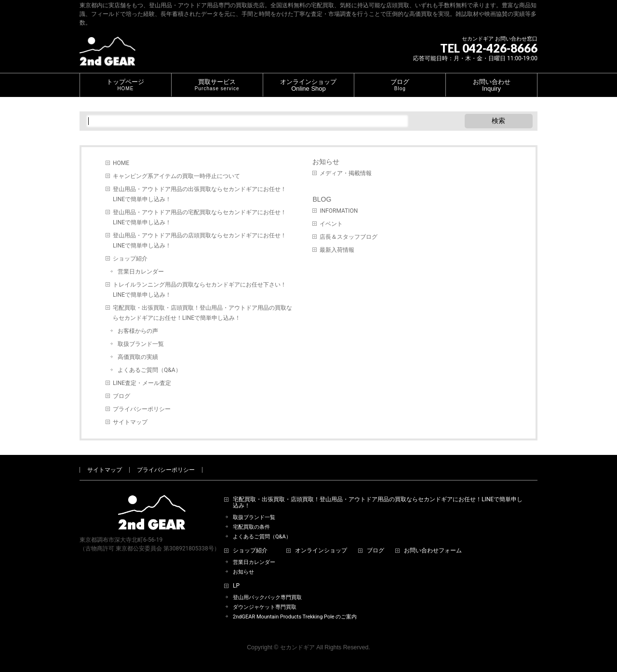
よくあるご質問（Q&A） (149, 370)
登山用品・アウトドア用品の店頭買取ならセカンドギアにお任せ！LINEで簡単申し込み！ (200, 240)
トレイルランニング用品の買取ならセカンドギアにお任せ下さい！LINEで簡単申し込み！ (200, 290)
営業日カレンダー (141, 272)
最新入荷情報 (337, 250)
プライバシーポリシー (142, 409)
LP (236, 586)
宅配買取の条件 (251, 527)
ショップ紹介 (130, 259)
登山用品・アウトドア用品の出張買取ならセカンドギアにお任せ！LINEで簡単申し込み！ (200, 194)
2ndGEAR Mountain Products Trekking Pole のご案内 (295, 617)
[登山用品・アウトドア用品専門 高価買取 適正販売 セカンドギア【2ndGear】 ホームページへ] (107, 55)
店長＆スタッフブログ (349, 237)
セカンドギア (297, 647)
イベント (331, 224)
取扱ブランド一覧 (141, 344)
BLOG (322, 199)
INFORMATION (339, 211)
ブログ (121, 396)
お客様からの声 (138, 331)
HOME (121, 163)
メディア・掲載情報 (346, 173)
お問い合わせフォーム (433, 551)
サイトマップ (130, 422)
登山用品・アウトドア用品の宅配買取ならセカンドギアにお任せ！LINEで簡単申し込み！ (200, 217)
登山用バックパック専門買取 (267, 597)
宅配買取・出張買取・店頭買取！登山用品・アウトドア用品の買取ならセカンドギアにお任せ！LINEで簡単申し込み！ (202, 313)
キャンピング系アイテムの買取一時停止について (176, 176)
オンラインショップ (321, 551)
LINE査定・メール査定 (142, 383)
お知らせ (326, 162)
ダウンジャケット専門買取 (265, 607)
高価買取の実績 (138, 357)
